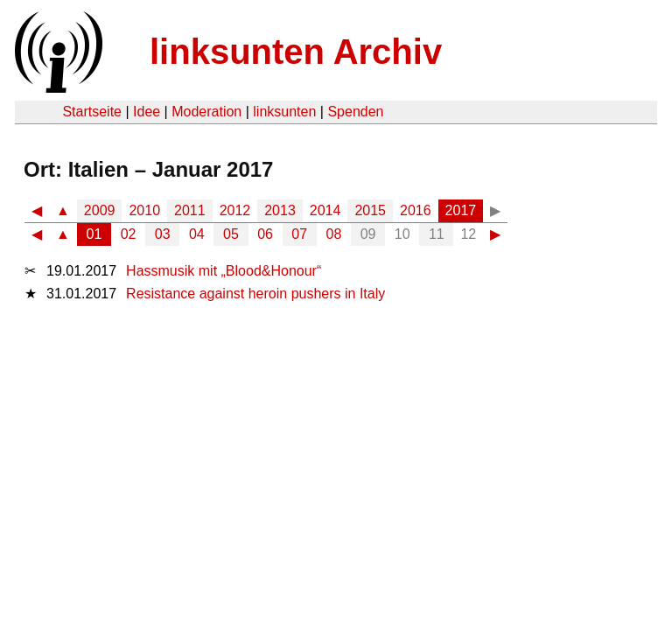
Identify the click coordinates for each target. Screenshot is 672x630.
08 (334, 234)
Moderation (206, 112)
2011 (190, 210)
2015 (370, 210)
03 (163, 234)
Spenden (355, 112)
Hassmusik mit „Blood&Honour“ (224, 271)
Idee (147, 112)
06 (265, 234)
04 (197, 234)
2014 (325, 210)
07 (299, 234)
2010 (144, 210)
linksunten (284, 112)
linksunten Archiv (296, 52)
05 (231, 234)
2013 (280, 210)
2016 (416, 210)
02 (129, 234)
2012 (235, 210)
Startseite (92, 112)
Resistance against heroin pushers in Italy (255, 294)
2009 (100, 210)
